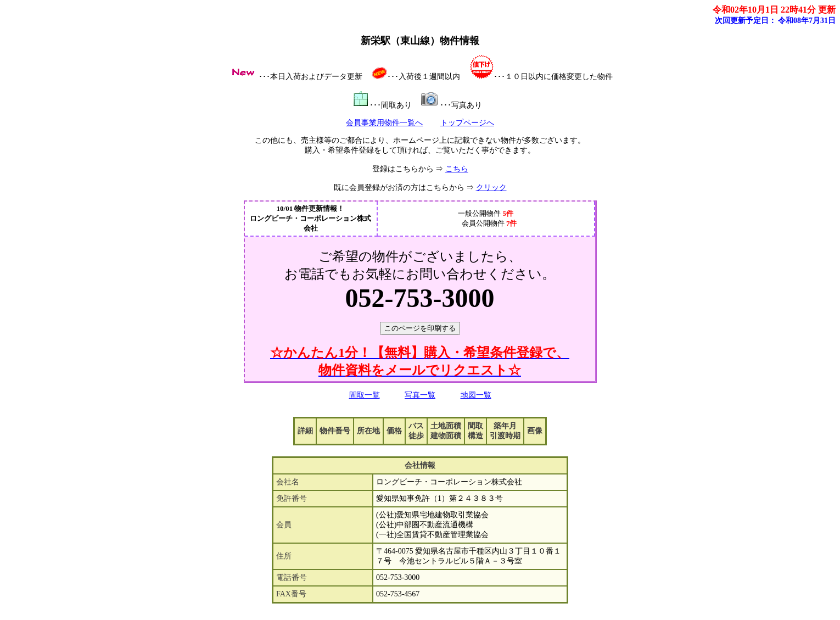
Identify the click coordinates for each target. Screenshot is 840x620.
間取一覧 (365, 395)
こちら (457, 169)
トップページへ (467, 123)
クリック (491, 188)
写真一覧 (420, 395)
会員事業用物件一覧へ (384, 123)
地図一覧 (476, 395)
